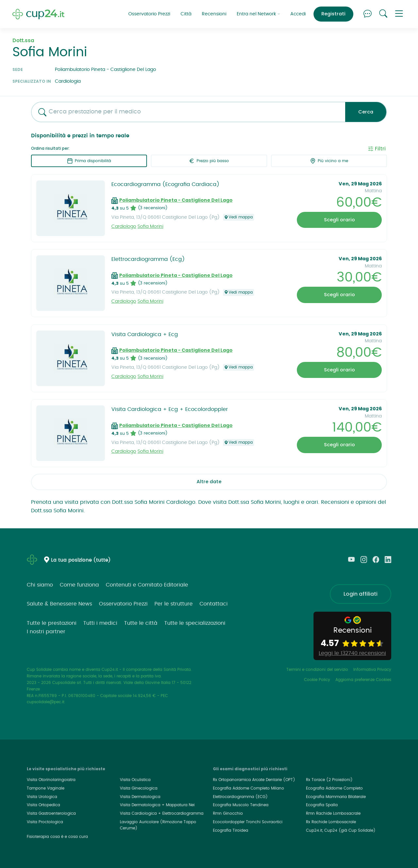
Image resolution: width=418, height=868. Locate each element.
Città (186, 14)
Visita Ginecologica (139, 788)
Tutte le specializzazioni (195, 623)
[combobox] (186, 112)
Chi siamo (40, 585)
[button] (399, 14)
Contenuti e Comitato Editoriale (147, 585)
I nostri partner (46, 632)
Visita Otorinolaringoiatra (51, 780)
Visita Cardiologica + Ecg (145, 334)
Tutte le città (141, 623)
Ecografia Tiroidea (231, 830)
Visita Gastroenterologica (51, 813)
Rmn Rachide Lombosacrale (333, 813)
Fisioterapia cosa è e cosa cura (57, 837)
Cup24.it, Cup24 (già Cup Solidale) (341, 830)
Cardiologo (124, 226)
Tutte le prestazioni (52, 623)
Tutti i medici (100, 623)
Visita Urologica (42, 797)
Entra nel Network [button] (258, 14)
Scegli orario (339, 220)
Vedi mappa (239, 217)
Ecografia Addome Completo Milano (249, 788)
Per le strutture (174, 604)
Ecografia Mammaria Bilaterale (336, 797)
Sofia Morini (150, 226)
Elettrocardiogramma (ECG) (240, 797)
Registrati (333, 14)
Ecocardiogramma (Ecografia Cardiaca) (165, 184)
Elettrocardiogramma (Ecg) (148, 259)
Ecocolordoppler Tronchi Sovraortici (248, 822)
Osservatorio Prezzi (149, 14)
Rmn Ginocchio (228, 813)
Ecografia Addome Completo (334, 788)
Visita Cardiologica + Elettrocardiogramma (162, 813)
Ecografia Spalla (322, 805)
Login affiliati (361, 594)
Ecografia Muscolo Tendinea (241, 805)
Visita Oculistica (135, 780)
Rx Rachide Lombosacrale (331, 822)
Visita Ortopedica (43, 805)
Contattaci (214, 604)
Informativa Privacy (372, 670)
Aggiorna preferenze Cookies (363, 680)
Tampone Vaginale (46, 788)
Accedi (298, 14)
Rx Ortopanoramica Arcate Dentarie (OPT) (254, 780)
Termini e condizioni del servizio (317, 670)
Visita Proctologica (45, 822)
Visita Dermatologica (140, 797)
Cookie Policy (317, 680)
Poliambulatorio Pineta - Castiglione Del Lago (176, 200)
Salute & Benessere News (59, 604)
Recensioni (214, 14)
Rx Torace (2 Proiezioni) (329, 780)
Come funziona (79, 585)
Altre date (209, 482)
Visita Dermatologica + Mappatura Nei (157, 805)
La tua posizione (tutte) (81, 560)
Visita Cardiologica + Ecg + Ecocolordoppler (170, 409)
